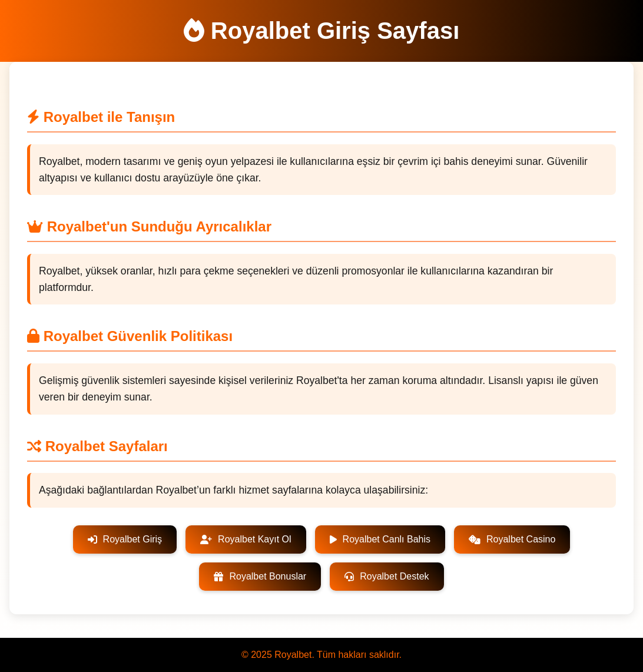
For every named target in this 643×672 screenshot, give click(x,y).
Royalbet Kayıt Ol (246, 539)
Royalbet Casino (512, 539)
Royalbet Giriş (125, 539)
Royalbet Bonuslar (260, 576)
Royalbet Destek (387, 576)
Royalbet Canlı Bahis (380, 539)
